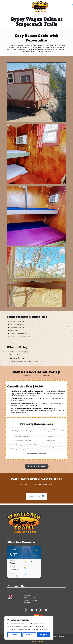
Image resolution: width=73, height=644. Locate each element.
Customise (15, 635)
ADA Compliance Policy (36, 641)
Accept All (43, 635)
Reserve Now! (36, 496)
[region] (29, 628)
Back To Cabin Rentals (37, 466)
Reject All (29, 635)
